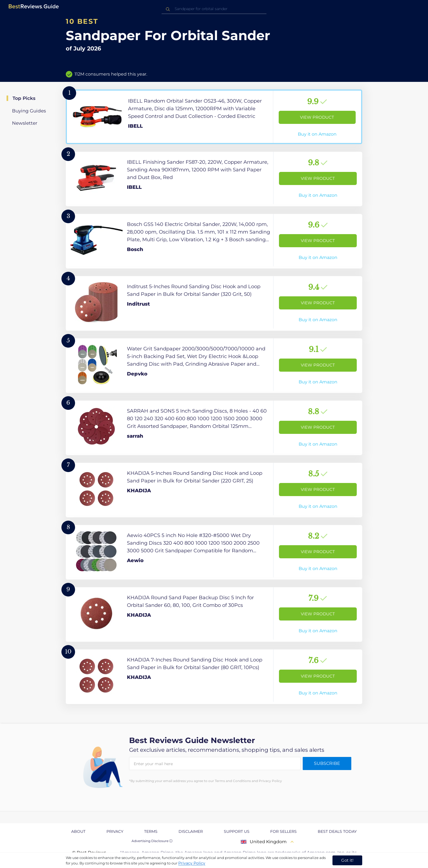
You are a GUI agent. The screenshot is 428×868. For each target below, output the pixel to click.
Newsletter (25, 123)
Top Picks (24, 98)
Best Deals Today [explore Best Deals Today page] (337, 831)
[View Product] (214, 117)
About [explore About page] (78, 831)
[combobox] (214, 9)
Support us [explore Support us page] (237, 831)
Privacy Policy (192, 863)
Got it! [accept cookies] (347, 860)
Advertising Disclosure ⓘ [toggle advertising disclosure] (152, 841)
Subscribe (327, 763)
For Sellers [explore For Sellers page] (283, 831)
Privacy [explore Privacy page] (115, 831)
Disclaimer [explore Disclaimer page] (191, 831)
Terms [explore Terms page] (151, 831)
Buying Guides (29, 111)
